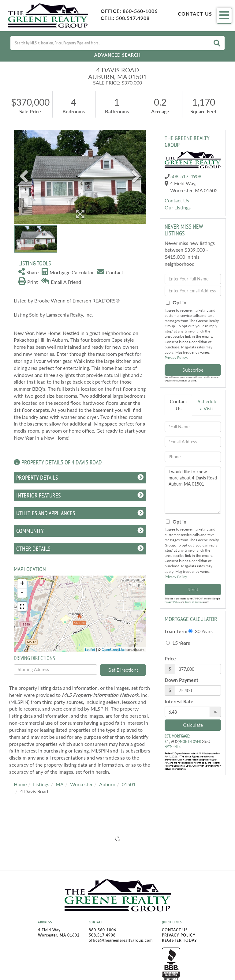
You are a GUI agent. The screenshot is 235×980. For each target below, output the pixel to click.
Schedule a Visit (207, 405)
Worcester (81, 784)
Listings (41, 784)
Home (20, 784)
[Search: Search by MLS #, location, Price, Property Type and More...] (110, 43)
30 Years (201, 631)
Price (170, 658)
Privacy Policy (176, 357)
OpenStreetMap (114, 650)
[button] (217, 43)
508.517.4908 (133, 18)
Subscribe (193, 370)
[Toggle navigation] (224, 16)
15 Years (178, 643)
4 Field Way (49, 930)
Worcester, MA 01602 (59, 935)
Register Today (179, 940)
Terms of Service (194, 602)
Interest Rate (179, 701)
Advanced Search (117, 55)
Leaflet (90, 650)
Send (193, 589)
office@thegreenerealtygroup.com (121, 940)
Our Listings (178, 207)
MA (60, 784)
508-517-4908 (186, 176)
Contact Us (195, 14)
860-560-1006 (140, 11)
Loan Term (176, 631)
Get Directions (123, 670)
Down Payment (181, 680)
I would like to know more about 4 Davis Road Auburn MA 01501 (193, 490)
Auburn (107, 784)
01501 (129, 784)
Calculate (193, 725)
